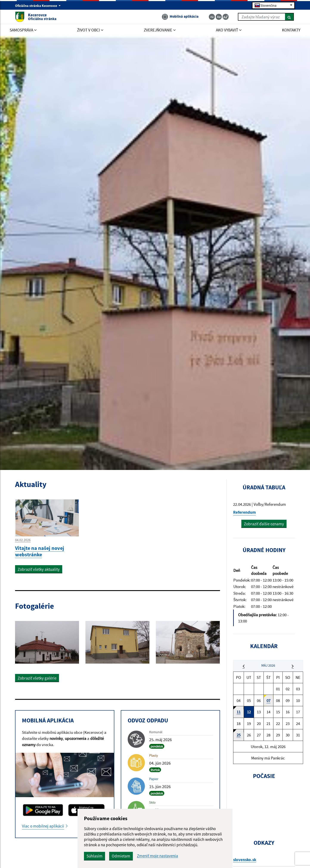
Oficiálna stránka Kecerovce (38, 6)
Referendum (244, 512)
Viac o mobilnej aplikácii (43, 826)
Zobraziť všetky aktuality (39, 569)
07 (268, 700)
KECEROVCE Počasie (264, 806)
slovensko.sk (245, 860)
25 (239, 735)
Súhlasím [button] (95, 856)
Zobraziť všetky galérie (37, 678)
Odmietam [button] (121, 856)
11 (239, 712)
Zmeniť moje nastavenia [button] (157, 856)
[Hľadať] (289, 17)
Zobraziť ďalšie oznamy (264, 524)
